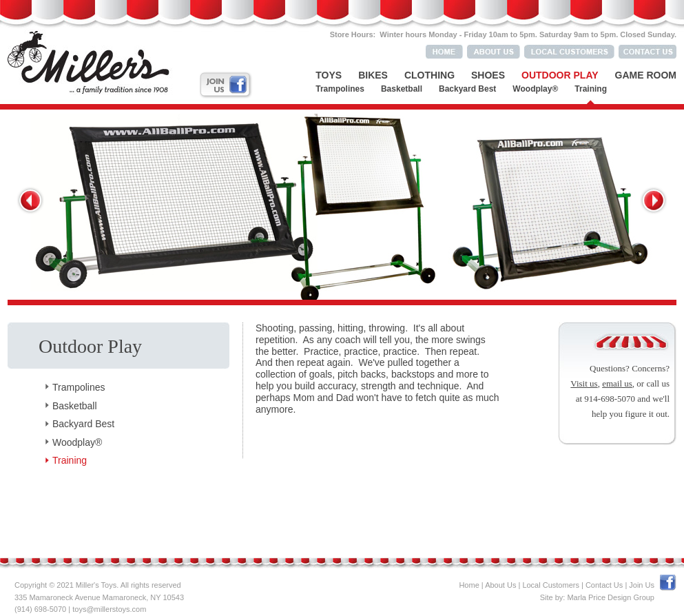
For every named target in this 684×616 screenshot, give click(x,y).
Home (469, 585)
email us (617, 383)
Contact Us (604, 585)
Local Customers (551, 585)
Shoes (488, 75)
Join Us (642, 585)
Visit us (584, 383)
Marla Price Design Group (611, 597)
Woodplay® (535, 89)
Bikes (373, 75)
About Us (500, 585)
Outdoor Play (560, 75)
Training (591, 89)
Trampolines (340, 89)
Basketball (402, 89)
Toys (329, 75)
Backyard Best (467, 89)
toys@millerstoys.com (109, 609)
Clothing (429, 75)
